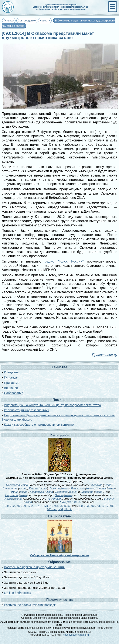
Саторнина (10, 488)
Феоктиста (54, 499)
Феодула (97, 485)
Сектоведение (27, 20)
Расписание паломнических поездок (30, 605)
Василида (61, 492)
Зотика (101, 488)
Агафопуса (37, 492)
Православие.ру (105, 355)
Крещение (11, 372)
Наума (8, 499)
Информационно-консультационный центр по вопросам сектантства (52, 405)
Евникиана (78, 488)
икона (108, 485)
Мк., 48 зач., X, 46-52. (58, 506)
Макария (65, 502)
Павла (59, 495)
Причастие (12, 383)
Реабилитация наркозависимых (26, 410)
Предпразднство (17, 485)
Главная (9, 20)
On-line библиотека (18, 593)
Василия (109, 499)
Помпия (13, 492)
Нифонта (12, 495)
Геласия (55, 488)
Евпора (34, 488)
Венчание (11, 388)
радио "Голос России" (64, 261)
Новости (45, 20)
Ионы (78, 502)
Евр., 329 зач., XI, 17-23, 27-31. (24, 506)
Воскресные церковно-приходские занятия (34, 567)
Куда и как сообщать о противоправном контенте (39, 425)
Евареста (87, 492)
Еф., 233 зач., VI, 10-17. (94, 506)
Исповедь (11, 377)
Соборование (14, 393)
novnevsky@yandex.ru (76, 635)
